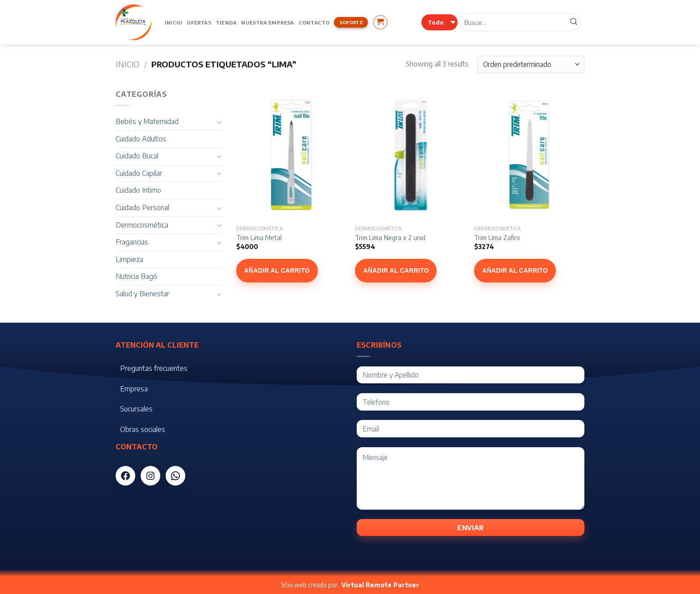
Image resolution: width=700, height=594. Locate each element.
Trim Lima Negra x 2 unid (390, 237)
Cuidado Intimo (138, 190)
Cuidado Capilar (139, 173)
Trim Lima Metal (259, 237)
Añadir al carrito (277, 270)
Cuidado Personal (142, 208)
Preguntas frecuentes (154, 368)
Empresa (134, 389)
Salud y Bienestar (142, 294)
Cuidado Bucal (137, 156)
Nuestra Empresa (267, 22)
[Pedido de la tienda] (531, 64)
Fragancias (132, 242)
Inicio (173, 22)
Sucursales (136, 409)
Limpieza (129, 259)
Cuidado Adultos (141, 139)
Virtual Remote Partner (380, 585)
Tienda (226, 22)
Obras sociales (143, 429)
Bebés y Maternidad (147, 121)
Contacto (314, 22)
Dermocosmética (142, 225)
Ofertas (199, 22)
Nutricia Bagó (136, 276)
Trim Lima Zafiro (497, 237)
